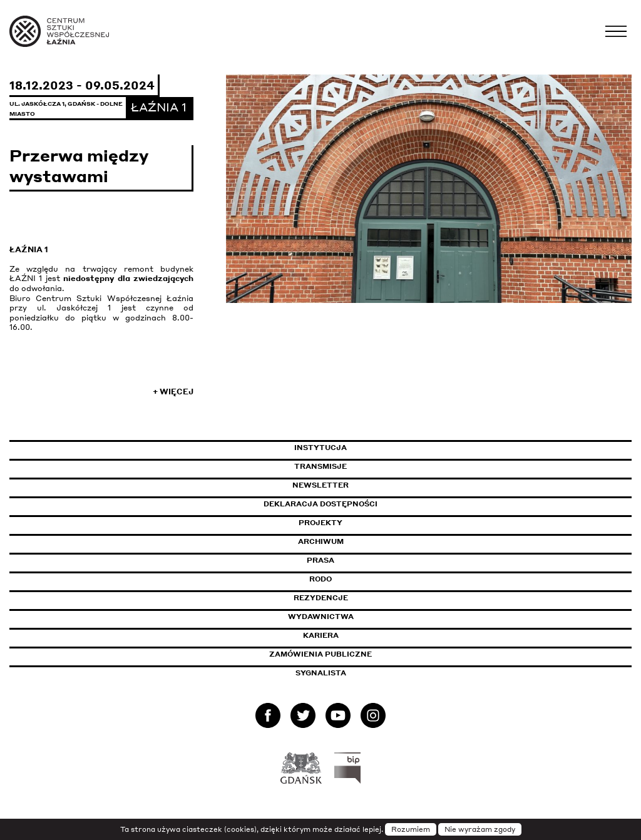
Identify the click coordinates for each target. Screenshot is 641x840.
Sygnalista (321, 673)
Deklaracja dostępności (320, 504)
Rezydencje (321, 598)
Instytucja (320, 448)
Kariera (321, 635)
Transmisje (374, 466)
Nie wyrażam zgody (480, 829)
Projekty (320, 523)
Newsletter (320, 485)
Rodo (320, 579)
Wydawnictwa (321, 617)
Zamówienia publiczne (349, 654)
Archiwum (321, 541)
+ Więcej (173, 392)
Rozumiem (411, 829)
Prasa (320, 560)
